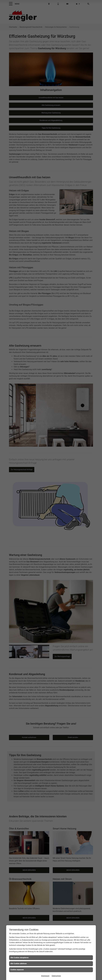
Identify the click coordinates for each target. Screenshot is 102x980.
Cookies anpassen (17, 970)
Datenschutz (56, 976)
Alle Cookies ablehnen (19, 964)
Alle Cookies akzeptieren (19, 958)
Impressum (45, 976)
